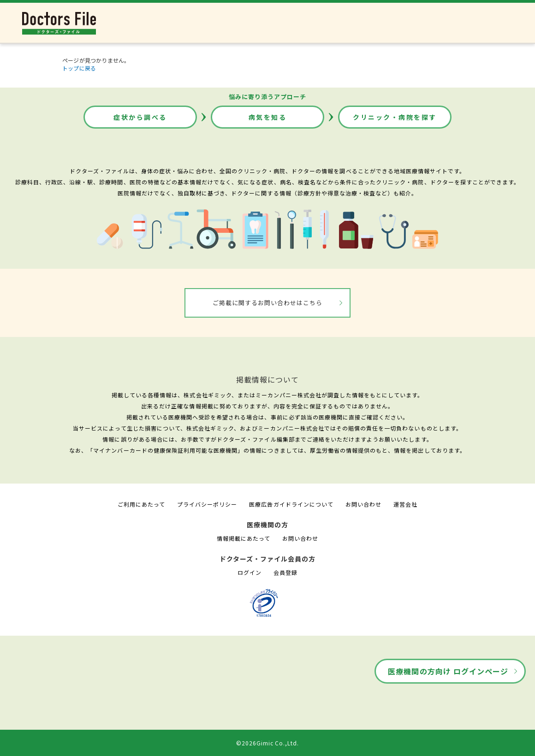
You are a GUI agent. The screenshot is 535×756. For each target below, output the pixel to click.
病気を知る (268, 117)
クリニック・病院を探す (395, 117)
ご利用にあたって (141, 504)
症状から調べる (140, 117)
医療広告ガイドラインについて (291, 504)
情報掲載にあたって (244, 538)
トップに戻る (79, 68)
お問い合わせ (363, 504)
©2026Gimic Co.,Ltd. (267, 743)
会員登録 (285, 572)
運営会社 (405, 504)
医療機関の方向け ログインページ (448, 671)
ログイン (250, 572)
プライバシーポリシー (207, 504)
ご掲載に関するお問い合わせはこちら (268, 303)
